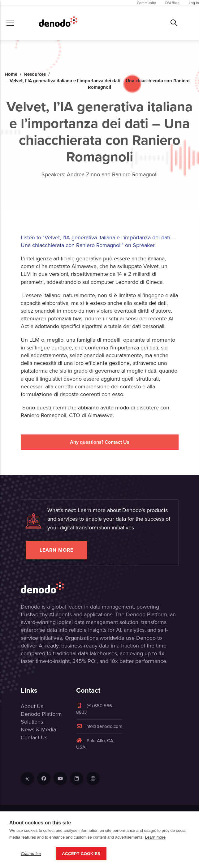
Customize (31, 854)
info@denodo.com (99, 726)
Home (11, 74)
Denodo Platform (41, 714)
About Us (32, 706)
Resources (35, 74)
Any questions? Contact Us (100, 442)
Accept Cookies (81, 854)
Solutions (32, 722)
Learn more (56, 550)
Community (146, 3)
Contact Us (34, 738)
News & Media (38, 729)
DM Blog (172, 3)
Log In (194, 3)
